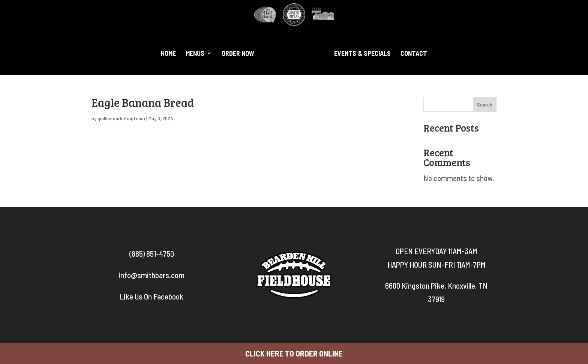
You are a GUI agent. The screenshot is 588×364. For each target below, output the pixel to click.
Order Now (238, 54)
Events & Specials (362, 54)
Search (485, 104)
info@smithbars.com (151, 275)
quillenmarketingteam (121, 118)
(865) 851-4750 (152, 254)
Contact (414, 54)
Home (168, 54)
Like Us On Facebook (151, 296)
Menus (195, 54)
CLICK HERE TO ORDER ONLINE (294, 353)
